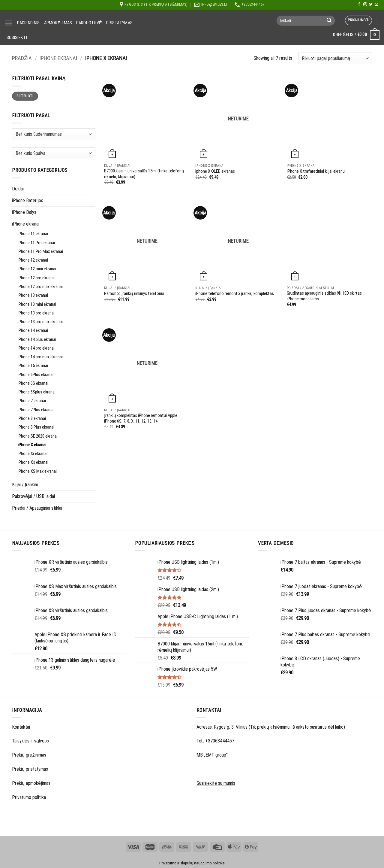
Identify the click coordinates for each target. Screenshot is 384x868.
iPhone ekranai (58, 58)
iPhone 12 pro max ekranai (40, 287)
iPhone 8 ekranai (32, 419)
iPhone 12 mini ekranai (37, 269)
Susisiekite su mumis (216, 783)
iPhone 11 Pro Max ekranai (40, 252)
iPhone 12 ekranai (33, 260)
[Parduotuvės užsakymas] (335, 58)
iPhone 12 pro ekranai (36, 278)
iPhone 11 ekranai (33, 234)
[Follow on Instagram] (365, 5)
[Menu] (9, 23)
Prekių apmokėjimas (31, 783)
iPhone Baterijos (28, 200)
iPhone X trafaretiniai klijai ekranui (316, 171)
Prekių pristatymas (30, 769)
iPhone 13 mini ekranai (37, 304)
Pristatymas (119, 23)
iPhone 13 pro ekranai (36, 313)
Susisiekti (17, 38)
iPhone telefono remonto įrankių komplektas (234, 294)
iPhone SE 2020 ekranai (38, 436)
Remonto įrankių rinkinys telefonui (134, 294)
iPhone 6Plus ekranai (36, 375)
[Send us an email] (376, 5)
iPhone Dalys (24, 212)
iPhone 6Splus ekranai (37, 392)
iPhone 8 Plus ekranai (36, 427)
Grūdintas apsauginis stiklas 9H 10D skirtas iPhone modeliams (324, 296)
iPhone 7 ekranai (32, 401)
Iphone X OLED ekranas (215, 171)
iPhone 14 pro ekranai (36, 348)
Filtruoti (25, 96)
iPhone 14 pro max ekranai (40, 357)
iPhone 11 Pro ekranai (36, 243)
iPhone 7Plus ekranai (36, 410)
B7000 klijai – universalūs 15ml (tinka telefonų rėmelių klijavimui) (144, 174)
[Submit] (329, 20)
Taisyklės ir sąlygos (30, 741)
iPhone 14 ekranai (33, 331)
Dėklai (18, 189)
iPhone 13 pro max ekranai (40, 322)
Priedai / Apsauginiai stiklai (37, 508)
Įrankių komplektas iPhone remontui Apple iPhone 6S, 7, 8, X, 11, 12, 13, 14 (141, 418)
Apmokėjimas (58, 23)
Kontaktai (21, 727)
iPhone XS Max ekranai (37, 471)
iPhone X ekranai (32, 445)
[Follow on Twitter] (371, 5)
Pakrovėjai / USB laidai (33, 496)
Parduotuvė (89, 23)
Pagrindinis (28, 23)
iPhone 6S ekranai (33, 383)
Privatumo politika (29, 797)
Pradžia (22, 58)
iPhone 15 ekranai (33, 366)
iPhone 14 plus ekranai (37, 340)
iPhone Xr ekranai (33, 454)
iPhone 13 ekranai (33, 295)
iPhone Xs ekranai (33, 462)
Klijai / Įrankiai (25, 485)
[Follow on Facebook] (359, 5)
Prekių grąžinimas (29, 755)
